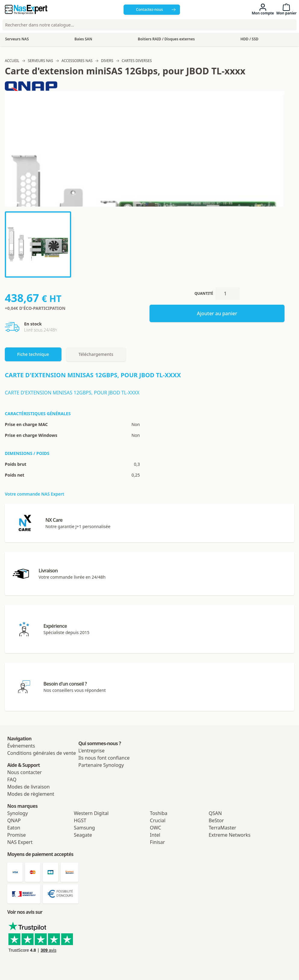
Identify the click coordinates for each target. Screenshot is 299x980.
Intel (155, 835)
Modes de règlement (31, 794)
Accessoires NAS (77, 61)
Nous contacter (25, 772)
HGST (80, 820)
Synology (17, 813)
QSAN (215, 813)
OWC (155, 828)
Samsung (84, 828)
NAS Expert (20, 842)
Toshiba (159, 813)
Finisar (157, 842)
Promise (16, 835)
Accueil (12, 61)
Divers (107, 61)
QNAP (14, 820)
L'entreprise (91, 751)
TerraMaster (222, 828)
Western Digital (91, 813)
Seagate (83, 835)
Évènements (21, 746)
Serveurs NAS (40, 61)
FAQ (12, 779)
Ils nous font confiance (104, 758)
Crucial (158, 820)
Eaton (14, 828)
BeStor (216, 820)
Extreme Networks (230, 835)
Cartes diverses (137, 61)
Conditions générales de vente (42, 753)
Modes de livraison (28, 787)
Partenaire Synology (101, 765)
